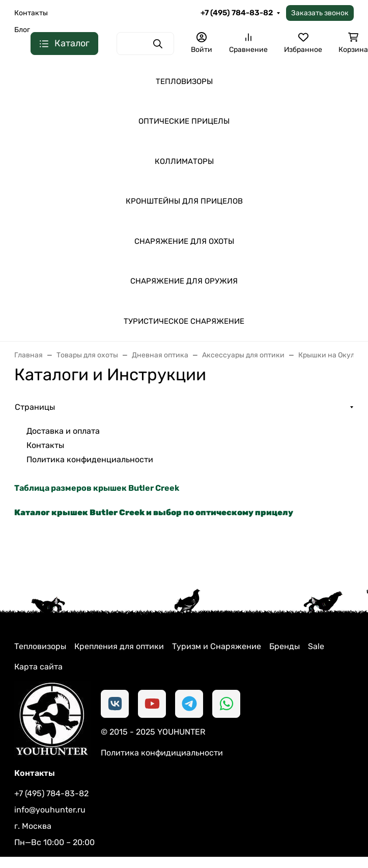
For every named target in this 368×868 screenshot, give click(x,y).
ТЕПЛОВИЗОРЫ (184, 81)
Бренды (285, 646)
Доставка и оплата (63, 431)
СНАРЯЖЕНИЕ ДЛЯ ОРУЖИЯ (184, 281)
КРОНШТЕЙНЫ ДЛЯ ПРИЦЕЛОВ (184, 201)
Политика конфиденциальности (90, 459)
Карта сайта (38, 667)
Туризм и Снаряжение (217, 646)
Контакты (31, 13)
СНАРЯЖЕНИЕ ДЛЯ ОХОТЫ (184, 241)
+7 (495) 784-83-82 (237, 13)
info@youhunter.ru (50, 810)
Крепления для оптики (119, 646)
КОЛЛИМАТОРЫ (184, 161)
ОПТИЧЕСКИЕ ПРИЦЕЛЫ (184, 121)
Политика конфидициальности (162, 753)
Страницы (35, 407)
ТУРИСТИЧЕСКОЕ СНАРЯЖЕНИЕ (184, 321)
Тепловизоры (40, 646)
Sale (316, 646)
